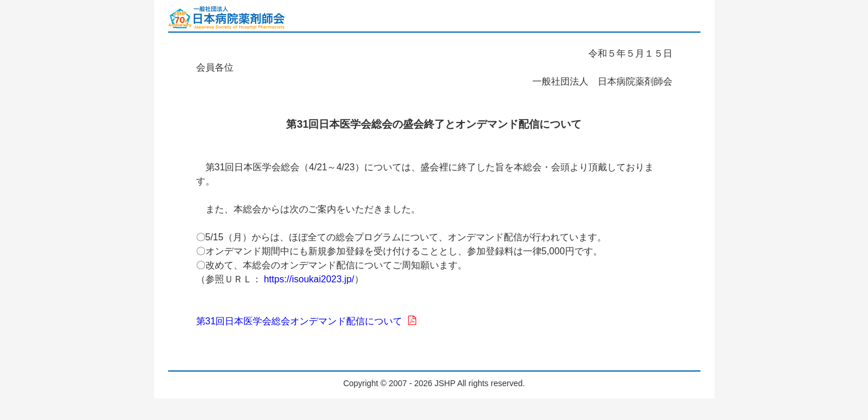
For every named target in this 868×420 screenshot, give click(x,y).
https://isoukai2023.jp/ (309, 279)
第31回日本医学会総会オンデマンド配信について (306, 321)
